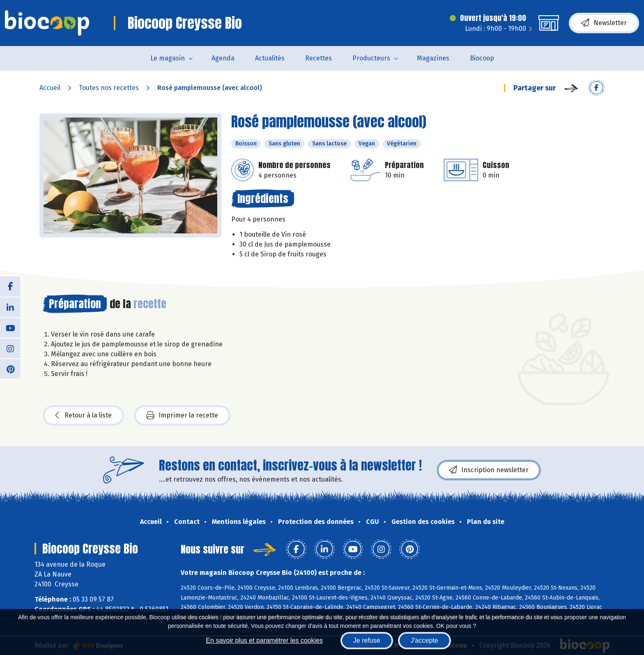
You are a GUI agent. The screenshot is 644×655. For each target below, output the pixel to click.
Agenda (223, 58)
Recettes (319, 58)
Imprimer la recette (182, 415)
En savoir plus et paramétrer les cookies (264, 640)
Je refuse (367, 640)
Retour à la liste (83, 415)
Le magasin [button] (168, 58)
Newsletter (604, 23)
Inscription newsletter (489, 470)
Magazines (433, 58)
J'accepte (424, 640)
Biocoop (482, 58)
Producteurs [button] (371, 58)
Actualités (270, 58)
